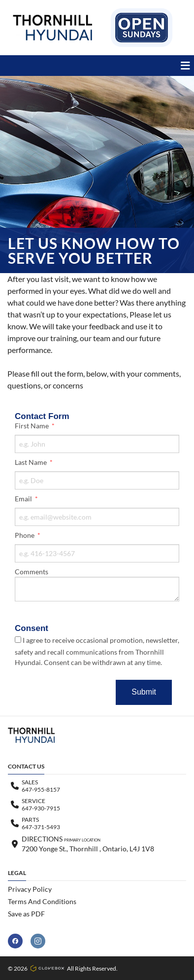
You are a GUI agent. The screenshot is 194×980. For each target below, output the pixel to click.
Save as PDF (26, 914)
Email (24, 499)
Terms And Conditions (42, 901)
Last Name (32, 462)
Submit (144, 692)
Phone (25, 535)
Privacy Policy (30, 889)
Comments (32, 572)
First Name (32, 426)
